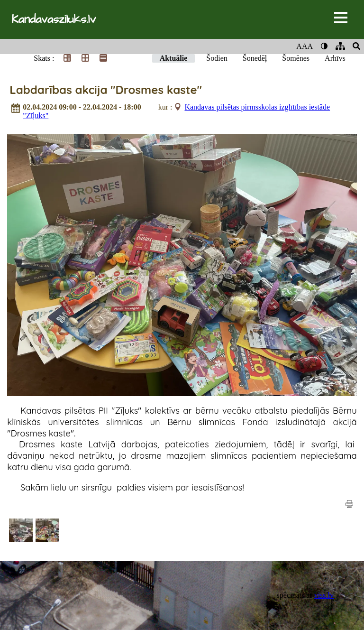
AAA (305, 46)
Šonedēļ (255, 58)
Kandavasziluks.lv (54, 19)
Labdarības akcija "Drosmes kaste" (106, 90)
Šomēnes (296, 58)
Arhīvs (335, 58)
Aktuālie (174, 58)
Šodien (217, 58)
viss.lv (324, 595)
